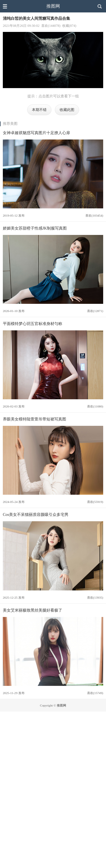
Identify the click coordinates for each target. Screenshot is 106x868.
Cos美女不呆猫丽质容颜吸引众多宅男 (36, 514)
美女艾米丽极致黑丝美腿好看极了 (33, 610)
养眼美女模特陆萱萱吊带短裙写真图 (34, 419)
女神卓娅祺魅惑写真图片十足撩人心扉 (36, 133)
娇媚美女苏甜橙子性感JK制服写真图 (35, 228)
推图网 (53, 6)
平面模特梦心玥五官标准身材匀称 (33, 324)
